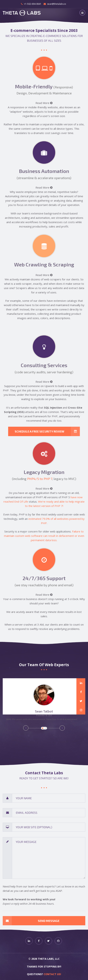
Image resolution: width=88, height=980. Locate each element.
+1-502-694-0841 (33, 4)
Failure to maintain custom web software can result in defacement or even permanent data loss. (44, 536)
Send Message (31, 921)
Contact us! (52, 974)
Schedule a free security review (47, 431)
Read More (44, 103)
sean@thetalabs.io (57, 4)
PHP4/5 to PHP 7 (40, 479)
